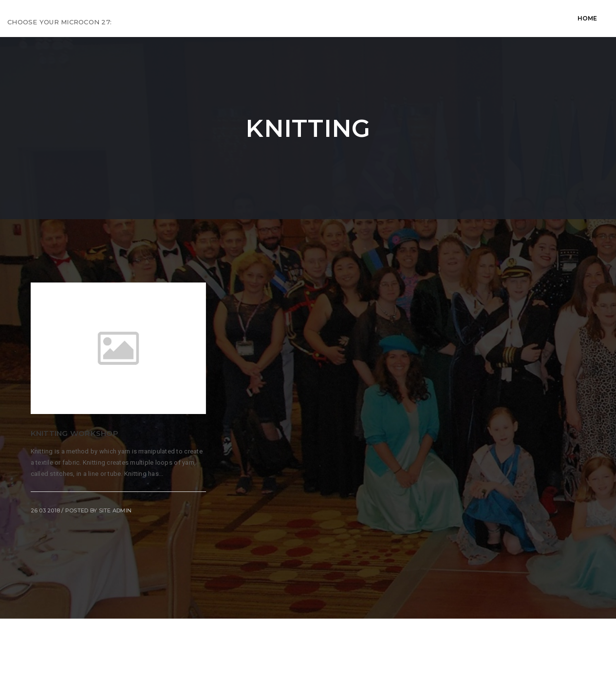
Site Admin (115, 510)
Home (145, 18)
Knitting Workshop (75, 433)
